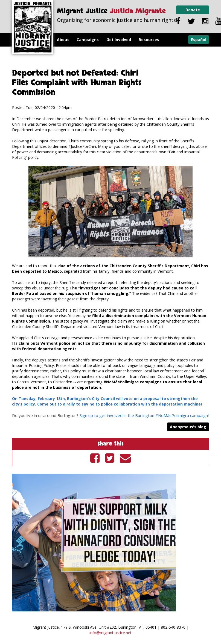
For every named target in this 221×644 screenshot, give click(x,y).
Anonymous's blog (188, 427)
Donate (193, 10)
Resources (149, 40)
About (63, 40)
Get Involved (119, 40)
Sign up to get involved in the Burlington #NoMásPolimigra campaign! (144, 415)
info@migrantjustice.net (111, 633)
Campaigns (88, 40)
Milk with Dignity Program (83, 53)
